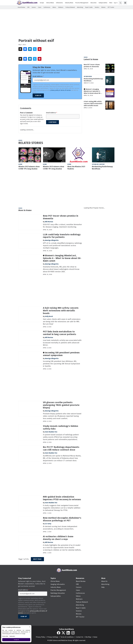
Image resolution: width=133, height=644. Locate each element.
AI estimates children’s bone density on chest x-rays (58, 538)
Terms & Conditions (67, 637)
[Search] (120, 3)
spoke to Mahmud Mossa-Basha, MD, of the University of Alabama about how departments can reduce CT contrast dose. (62, 458)
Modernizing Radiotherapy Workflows (93, 80)
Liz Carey (48, 524)
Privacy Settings (53, 637)
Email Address (38, 76)
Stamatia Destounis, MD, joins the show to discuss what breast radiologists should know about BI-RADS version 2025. (61, 269)
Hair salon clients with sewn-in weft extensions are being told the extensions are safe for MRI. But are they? (62, 322)
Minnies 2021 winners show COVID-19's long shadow (29, 168)
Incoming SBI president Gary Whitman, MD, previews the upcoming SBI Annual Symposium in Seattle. (62, 364)
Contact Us (79, 637)
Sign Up (38, 95)
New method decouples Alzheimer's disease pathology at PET (62, 519)
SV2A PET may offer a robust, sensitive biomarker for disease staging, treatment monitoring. (62, 226)
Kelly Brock (49, 316)
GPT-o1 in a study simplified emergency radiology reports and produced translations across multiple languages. (62, 246)
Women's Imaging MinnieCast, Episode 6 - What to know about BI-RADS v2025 (92, 91)
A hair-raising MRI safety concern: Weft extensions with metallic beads (93, 104)
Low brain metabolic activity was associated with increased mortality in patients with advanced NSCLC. (62, 343)
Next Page (37, 559)
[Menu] (125, 3)
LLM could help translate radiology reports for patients (62, 236)
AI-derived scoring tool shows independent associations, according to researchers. (60, 528)
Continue (53, 122)
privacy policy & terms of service (61, 90)
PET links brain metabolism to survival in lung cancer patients (60, 333)
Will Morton (49, 222)
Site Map (88, 637)
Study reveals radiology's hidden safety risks (60, 427)
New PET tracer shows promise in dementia (92, 66)
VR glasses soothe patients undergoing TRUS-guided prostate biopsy (61, 405)
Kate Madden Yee (51, 432)
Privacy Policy (41, 637)
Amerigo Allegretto (52, 240)
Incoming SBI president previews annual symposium (61, 354)
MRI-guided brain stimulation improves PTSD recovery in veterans (62, 498)
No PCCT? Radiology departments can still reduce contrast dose (61, 448)
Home (20, 164)
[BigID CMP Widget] (16, 634)
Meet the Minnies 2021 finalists (76, 168)
